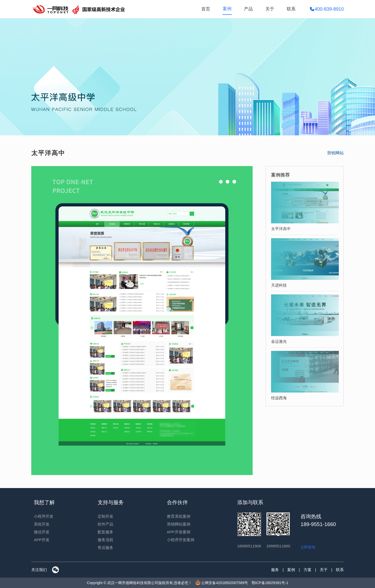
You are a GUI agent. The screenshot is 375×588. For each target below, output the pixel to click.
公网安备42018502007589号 (222, 583)
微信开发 (42, 532)
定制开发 (105, 516)
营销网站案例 (179, 524)
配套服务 (105, 532)
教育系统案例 (179, 516)
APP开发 (42, 540)
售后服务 (105, 548)
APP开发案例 (179, 532)
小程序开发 (44, 516)
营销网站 (335, 153)
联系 (291, 9)
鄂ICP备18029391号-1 (270, 583)
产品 (248, 9)
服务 (275, 570)
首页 (206, 9)
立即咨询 (308, 547)
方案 (308, 570)
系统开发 (42, 524)
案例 (227, 9)
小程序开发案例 (181, 540)
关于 (270, 9)
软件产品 (105, 524)
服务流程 (105, 540)
